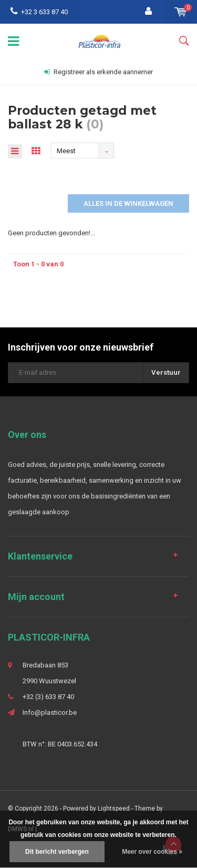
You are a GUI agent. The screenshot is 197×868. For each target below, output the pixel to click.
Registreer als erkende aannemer (98, 72)
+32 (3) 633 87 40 (48, 697)
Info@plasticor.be (50, 712)
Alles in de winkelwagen (128, 203)
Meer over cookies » (152, 852)
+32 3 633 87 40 (39, 12)
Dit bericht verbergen (57, 852)
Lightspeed (114, 809)
